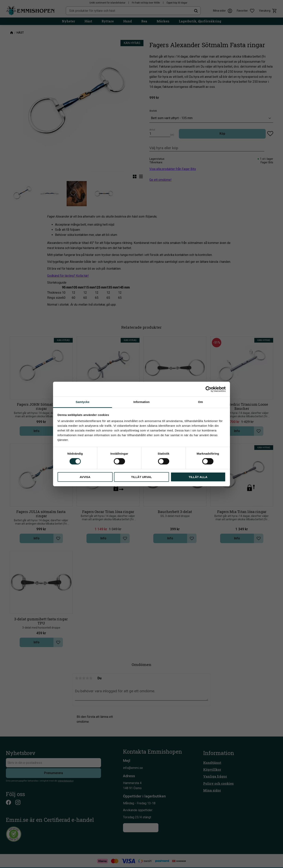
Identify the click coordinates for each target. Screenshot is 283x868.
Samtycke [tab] (83, 402)
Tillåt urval (141, 477)
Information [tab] (142, 402)
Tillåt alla (198, 477)
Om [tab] (200, 402)
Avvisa (85, 477)
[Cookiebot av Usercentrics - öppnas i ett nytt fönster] (208, 389)
